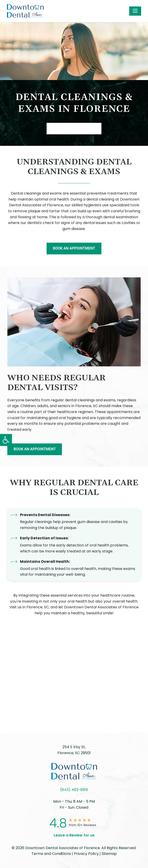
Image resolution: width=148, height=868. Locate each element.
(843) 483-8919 (74, 790)
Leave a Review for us (74, 835)
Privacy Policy (86, 854)
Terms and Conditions (51, 854)
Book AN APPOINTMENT (74, 128)
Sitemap (109, 854)
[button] (6, 440)
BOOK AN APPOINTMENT (74, 248)
